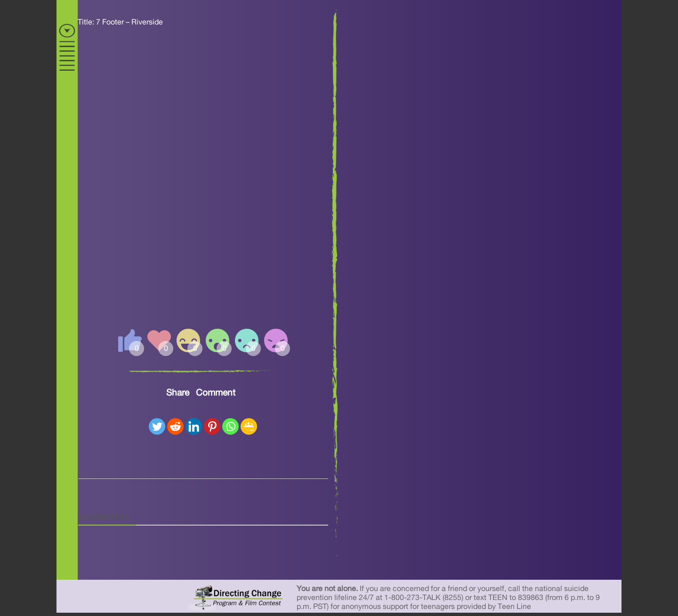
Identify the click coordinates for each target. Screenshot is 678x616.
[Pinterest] (212, 426)
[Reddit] (175, 426)
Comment (216, 393)
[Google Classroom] (249, 426)
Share (178, 393)
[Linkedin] (194, 426)
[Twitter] (157, 426)
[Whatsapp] (230, 426)
